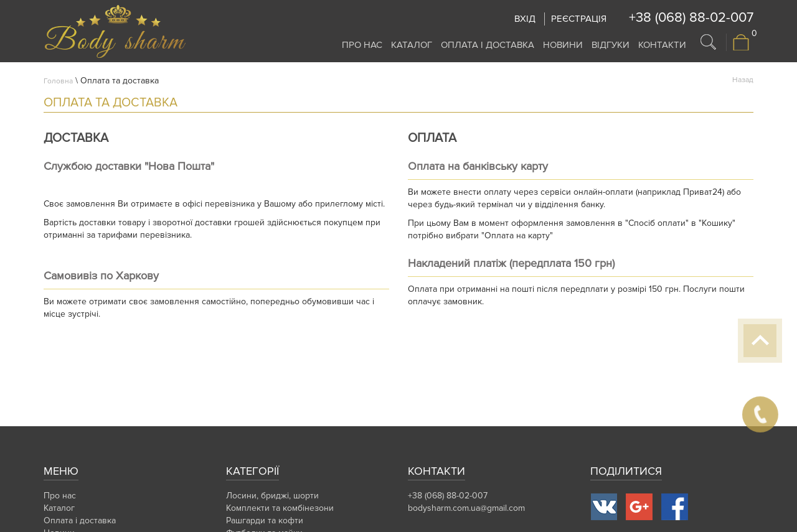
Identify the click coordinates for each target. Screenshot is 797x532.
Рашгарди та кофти (265, 520)
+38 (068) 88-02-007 (691, 18)
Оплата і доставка (488, 45)
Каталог (412, 45)
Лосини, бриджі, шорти (272, 496)
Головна (58, 81)
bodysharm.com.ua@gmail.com (466, 508)
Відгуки (611, 45)
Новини (563, 45)
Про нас (362, 45)
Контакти (662, 45)
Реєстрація (579, 19)
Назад (743, 80)
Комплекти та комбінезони (280, 508)
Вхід (525, 19)
